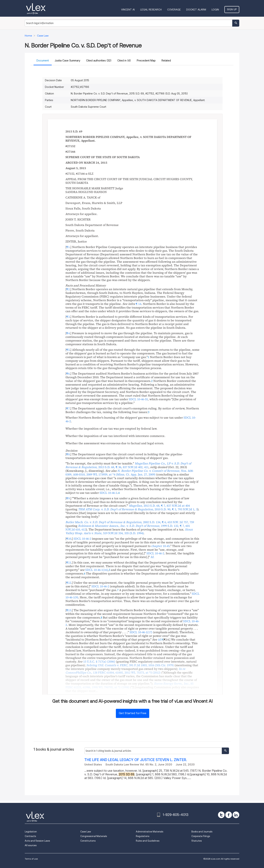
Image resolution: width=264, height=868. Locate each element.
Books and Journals (202, 832)
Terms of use (31, 859)
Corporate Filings (201, 836)
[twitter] (221, 815)
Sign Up (232, 9)
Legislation (31, 832)
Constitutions (88, 841)
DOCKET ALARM (196, 10)
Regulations (143, 836)
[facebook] (229, 815)
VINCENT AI (128, 10)
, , (128, 465)
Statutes (197, 841)
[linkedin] (236, 815)
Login (215, 10)
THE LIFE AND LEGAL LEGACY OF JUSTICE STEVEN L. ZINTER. (136, 760)
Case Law (86, 832)
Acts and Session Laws (37, 841)
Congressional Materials (94, 836)
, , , (130, 473)
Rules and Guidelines (148, 841)
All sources (31, 845)
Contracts (30, 836)
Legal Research (151, 10)
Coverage (174, 10)
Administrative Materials (150, 832)
